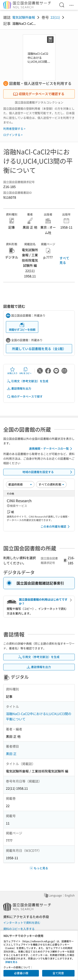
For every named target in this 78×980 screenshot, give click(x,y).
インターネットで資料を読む (22, 923)
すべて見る (64, 260)
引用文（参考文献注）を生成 (27, 381)
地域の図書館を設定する (48, 472)
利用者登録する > (14, 129)
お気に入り (12, 371)
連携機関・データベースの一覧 (51, 449)
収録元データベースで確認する (39, 94)
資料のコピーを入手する (19, 929)
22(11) (55, 17)
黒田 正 (11, 754)
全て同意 (58, 973)
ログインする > (13, 135)
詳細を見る (11, 962)
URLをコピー (25, 371)
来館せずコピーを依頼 (22, 327)
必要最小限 (21, 973)
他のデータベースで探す (25, 396)
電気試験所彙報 (24, 17)
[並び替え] (20, 484)
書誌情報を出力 (19, 388)
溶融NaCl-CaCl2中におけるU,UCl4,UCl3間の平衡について (39, 716)
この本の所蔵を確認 (56, 527)
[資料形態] (51, 484)
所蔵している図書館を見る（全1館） (39, 349)
